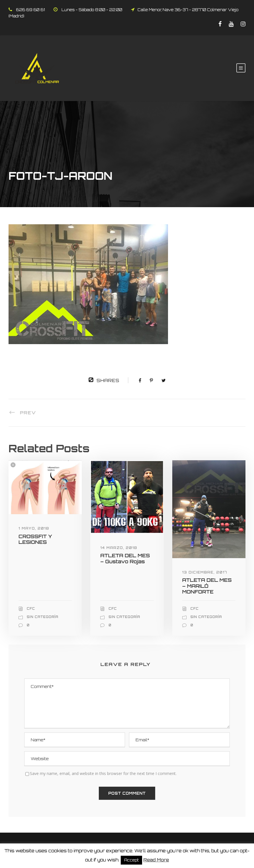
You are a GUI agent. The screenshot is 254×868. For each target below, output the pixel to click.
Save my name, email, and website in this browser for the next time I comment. (103, 773)
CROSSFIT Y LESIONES (35, 539)
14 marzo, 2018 (119, 548)
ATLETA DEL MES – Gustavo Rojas (125, 558)
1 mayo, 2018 (34, 528)
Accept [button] (132, 860)
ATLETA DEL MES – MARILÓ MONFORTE (207, 586)
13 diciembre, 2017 (205, 572)
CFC (31, 609)
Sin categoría (43, 617)
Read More (156, 860)
